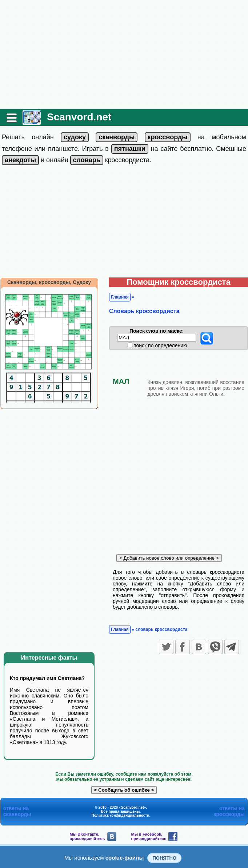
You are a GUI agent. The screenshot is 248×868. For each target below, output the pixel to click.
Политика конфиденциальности (121, 815)
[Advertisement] (124, 55)
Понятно (164, 858)
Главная (120, 297)
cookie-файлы (125, 858)
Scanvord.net (79, 117)
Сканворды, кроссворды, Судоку (49, 282)
